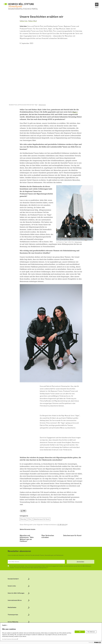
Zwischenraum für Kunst (42, 519)
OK (80, 632)
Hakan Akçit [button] (33, 21)
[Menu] (97, 4)
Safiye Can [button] (24, 21)
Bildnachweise (42, 105)
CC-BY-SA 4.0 (62, 525)
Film (30, 519)
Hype (74, 112)
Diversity (23, 519)
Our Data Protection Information (9, 639)
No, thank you (91, 632)
